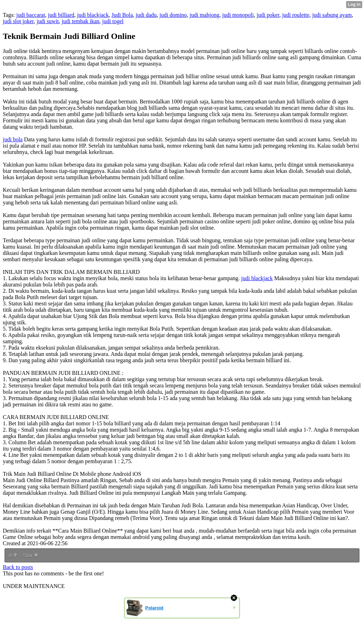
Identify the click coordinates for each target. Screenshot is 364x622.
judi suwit (48, 21)
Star (31, 555)
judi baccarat (31, 15)
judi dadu (146, 15)
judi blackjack (93, 15)
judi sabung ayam (332, 15)
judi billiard (61, 15)
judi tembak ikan (81, 21)
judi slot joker (18, 21)
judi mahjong (205, 15)
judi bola (13, 139)
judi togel (113, 21)
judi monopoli (238, 15)
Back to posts (18, 567)
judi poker (268, 15)
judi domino (173, 15)
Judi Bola (122, 15)
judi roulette (296, 15)
